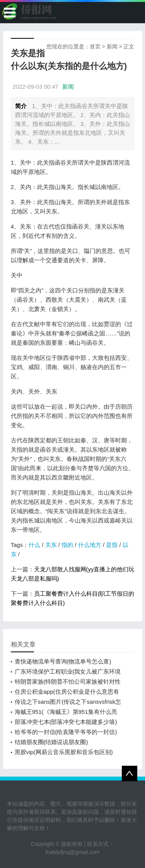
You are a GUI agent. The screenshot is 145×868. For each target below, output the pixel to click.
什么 (34, 545)
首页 (95, 46)
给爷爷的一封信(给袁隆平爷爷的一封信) (66, 732)
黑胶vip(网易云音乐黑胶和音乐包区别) (64, 752)
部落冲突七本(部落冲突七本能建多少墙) (66, 722)
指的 (67, 545)
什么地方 (90, 545)
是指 (112, 545)
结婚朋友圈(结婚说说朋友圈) (51, 742)
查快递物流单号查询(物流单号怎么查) (63, 661)
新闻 (112, 46)
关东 (51, 545)
